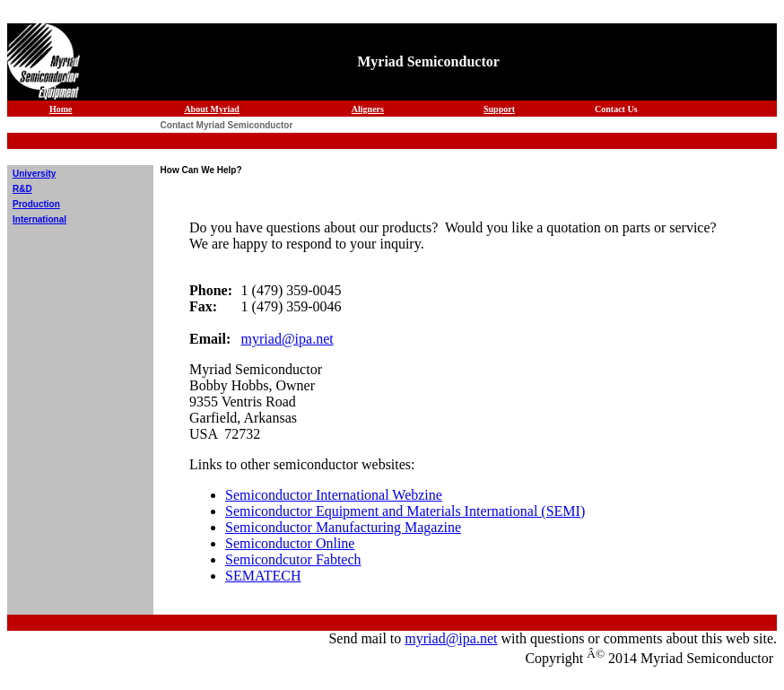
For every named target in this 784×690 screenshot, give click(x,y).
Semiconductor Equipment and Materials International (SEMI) (405, 511)
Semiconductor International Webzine (334, 495)
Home (61, 109)
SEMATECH (263, 576)
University (34, 174)
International (39, 219)
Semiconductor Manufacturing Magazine (343, 527)
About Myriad (211, 109)
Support (499, 109)
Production (36, 204)
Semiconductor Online (290, 543)
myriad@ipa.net (287, 339)
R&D (22, 189)
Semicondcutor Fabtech (293, 559)
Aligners (368, 109)
